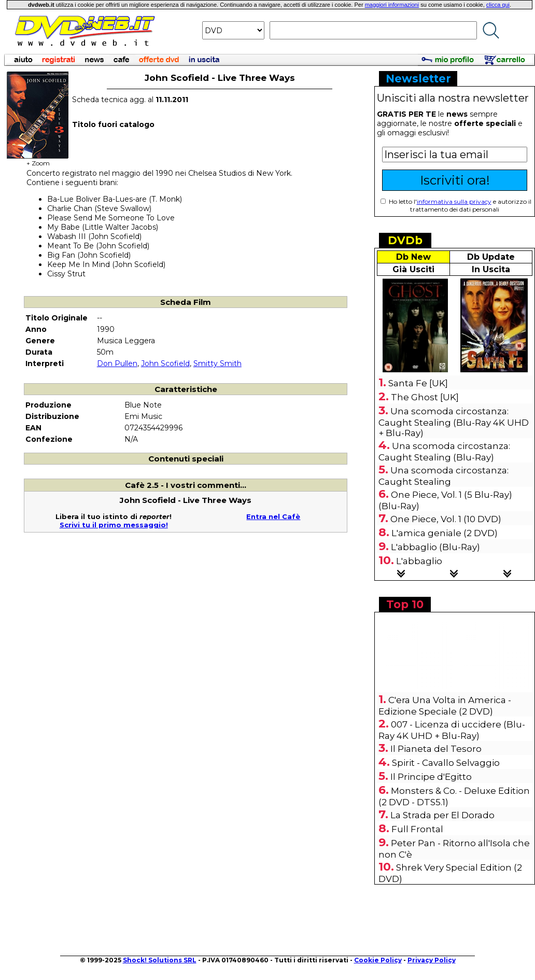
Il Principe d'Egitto (431, 777)
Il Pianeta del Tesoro (436, 749)
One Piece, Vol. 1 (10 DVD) (446, 519)
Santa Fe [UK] (418, 383)
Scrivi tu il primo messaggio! (114, 525)
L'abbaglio (419, 561)
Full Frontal (417, 829)
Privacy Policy (432, 960)
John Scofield (165, 363)
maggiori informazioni (392, 5)
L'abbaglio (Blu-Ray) (435, 547)
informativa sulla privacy (454, 201)
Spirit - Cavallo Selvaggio (446, 763)
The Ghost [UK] (425, 397)
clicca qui (498, 5)
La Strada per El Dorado (442, 815)
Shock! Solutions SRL (160, 960)
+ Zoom (38, 160)
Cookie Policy (378, 960)
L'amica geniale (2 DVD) (445, 533)
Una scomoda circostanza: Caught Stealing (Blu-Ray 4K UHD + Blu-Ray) (454, 422)
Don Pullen (117, 363)
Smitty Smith (217, 363)
